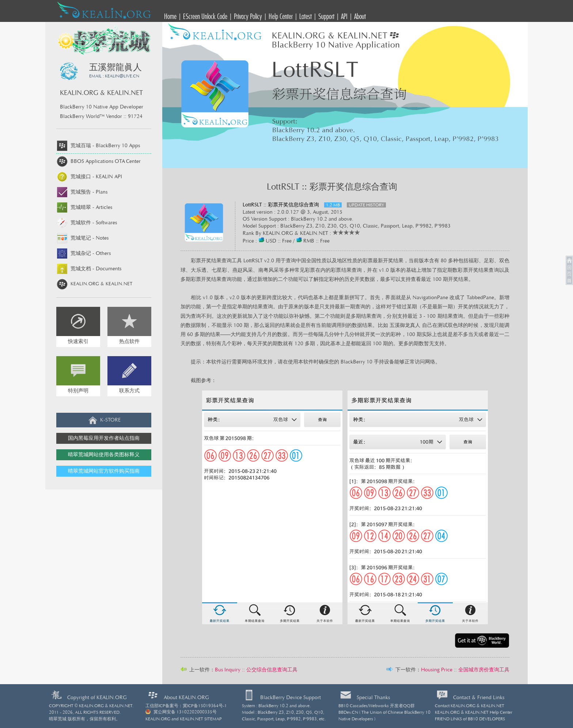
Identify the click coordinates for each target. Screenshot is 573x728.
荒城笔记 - (82, 238)
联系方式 (129, 391)
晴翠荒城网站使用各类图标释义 (104, 455)
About (360, 16)
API (344, 16)
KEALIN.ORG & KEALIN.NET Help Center (474, 712)
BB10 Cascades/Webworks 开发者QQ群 (377, 706)
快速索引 (78, 342)
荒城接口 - (89, 177)
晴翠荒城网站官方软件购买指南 (104, 471)
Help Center (281, 16)
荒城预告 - (82, 192)
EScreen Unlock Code (205, 16)
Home (170, 16)
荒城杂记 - (84, 254)
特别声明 (78, 391)
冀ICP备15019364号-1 (205, 706)
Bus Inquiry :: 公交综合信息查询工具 (256, 670)
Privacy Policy (248, 16)
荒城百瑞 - (98, 146)
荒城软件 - (87, 223)
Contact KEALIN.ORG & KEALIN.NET (470, 706)
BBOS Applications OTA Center (98, 161)
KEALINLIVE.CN (122, 76)
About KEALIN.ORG (186, 698)
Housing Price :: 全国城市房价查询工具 (465, 670)
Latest (306, 16)
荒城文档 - (89, 269)
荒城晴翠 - (84, 207)
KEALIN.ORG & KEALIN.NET (94, 284)
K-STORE (104, 420)
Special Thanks (373, 698)
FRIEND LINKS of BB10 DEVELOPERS (470, 719)
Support (326, 16)
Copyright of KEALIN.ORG (97, 698)
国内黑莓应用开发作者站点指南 (104, 438)
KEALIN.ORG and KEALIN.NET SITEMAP (184, 719)
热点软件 (129, 342)
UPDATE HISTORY (366, 205)
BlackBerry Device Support (291, 698)
